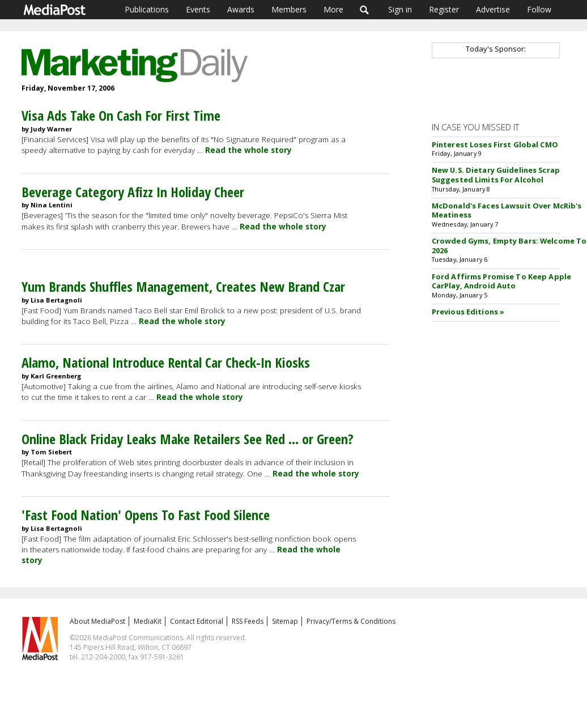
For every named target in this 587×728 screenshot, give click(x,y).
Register (444, 9)
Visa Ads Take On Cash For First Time (121, 115)
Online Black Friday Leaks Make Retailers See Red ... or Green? (188, 439)
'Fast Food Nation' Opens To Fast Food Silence (146, 515)
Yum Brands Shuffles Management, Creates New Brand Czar (183, 286)
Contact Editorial (197, 621)
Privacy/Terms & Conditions (351, 621)
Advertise (493, 9)
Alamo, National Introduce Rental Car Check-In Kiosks (166, 362)
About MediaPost (97, 621)
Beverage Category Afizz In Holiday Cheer (133, 192)
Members (289, 9)
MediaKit (148, 621)
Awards (241, 9)
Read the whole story (248, 150)
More (333, 9)
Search (365, 10)
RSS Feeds (248, 621)
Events (198, 9)
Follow (539, 9)
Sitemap (285, 621)
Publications (147, 9)
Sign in (400, 9)
